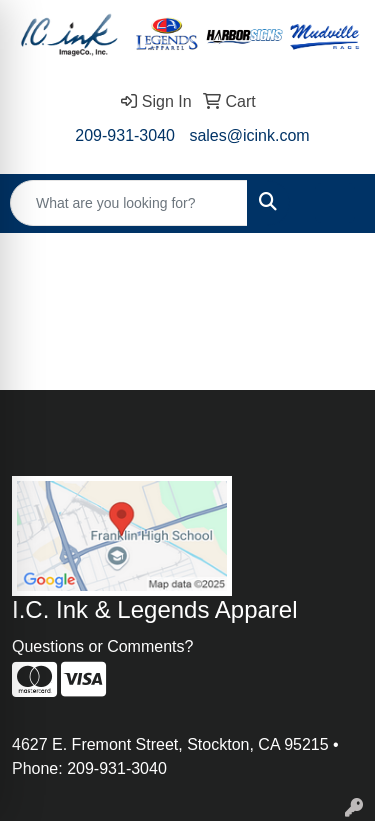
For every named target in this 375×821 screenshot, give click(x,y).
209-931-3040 (125, 135)
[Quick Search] (129, 203)
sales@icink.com (249, 135)
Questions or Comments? (102, 646)
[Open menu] (335, 203)
